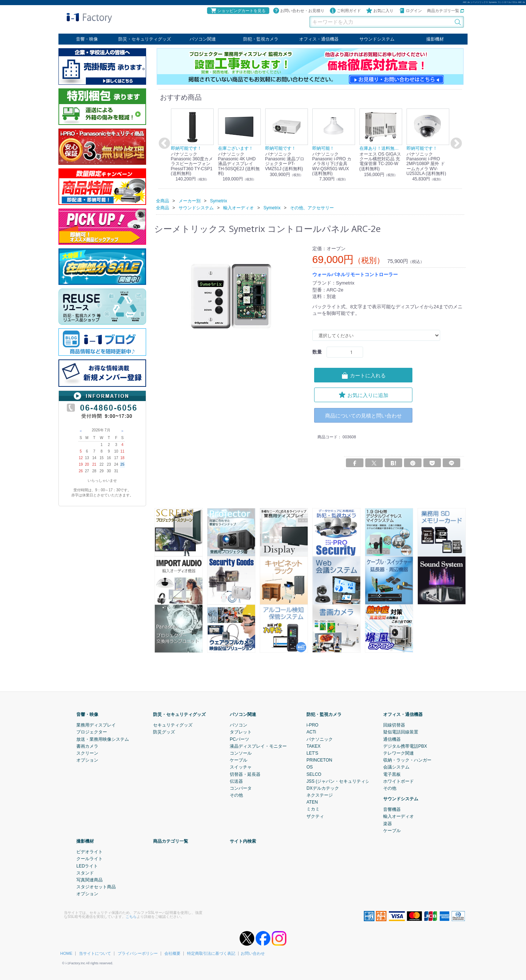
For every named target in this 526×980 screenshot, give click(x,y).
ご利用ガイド (345, 11)
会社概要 (172, 953)
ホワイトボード (399, 781)
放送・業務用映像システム (103, 739)
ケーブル (239, 760)
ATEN (312, 802)
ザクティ (315, 816)
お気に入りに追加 (363, 394)
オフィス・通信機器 (319, 39)
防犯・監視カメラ (261, 39)
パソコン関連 (203, 39)
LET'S (312, 753)
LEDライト (87, 866)
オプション (87, 760)
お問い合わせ (253, 953)
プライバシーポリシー (138, 953)
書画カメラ (87, 746)
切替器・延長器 (245, 774)
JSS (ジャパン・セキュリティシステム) (345, 781)
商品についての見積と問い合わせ (363, 415)
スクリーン (87, 753)
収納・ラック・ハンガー (407, 760)
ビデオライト (89, 852)
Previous (163, 144)
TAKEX (313, 746)
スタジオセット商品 (96, 887)
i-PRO (312, 725)
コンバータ (241, 788)
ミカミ (313, 809)
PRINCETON (319, 760)
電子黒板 (392, 774)
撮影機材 (435, 39)
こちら (131, 916)
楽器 (388, 823)
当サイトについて (95, 953)
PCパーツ (239, 739)
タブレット (241, 732)
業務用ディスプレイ (96, 725)
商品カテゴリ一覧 (445, 11)
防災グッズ (164, 732)
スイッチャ (241, 767)
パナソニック (320, 739)
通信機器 (392, 739)
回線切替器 (394, 725)
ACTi (311, 732)
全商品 (163, 201)
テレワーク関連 (399, 753)
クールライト (89, 859)
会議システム (396, 767)
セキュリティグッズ (173, 725)
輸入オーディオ (399, 816)
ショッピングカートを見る (238, 11)
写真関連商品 (89, 880)
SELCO (314, 774)
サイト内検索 (243, 841)
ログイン (410, 11)
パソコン (239, 725)
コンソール (241, 753)
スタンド (85, 873)
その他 (236, 795)
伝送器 (236, 781)
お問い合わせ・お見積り (299, 11)
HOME (66, 953)
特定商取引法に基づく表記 (211, 953)
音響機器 (392, 809)
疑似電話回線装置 (401, 732)
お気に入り (380, 11)
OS (310, 767)
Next (455, 144)
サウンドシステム (377, 39)
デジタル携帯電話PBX (405, 746)
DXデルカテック (323, 788)
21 (94, 464)
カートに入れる (363, 375)
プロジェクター (92, 732)
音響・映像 (87, 39)
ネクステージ (320, 795)
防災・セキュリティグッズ (145, 39)
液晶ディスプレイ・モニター (258, 746)
